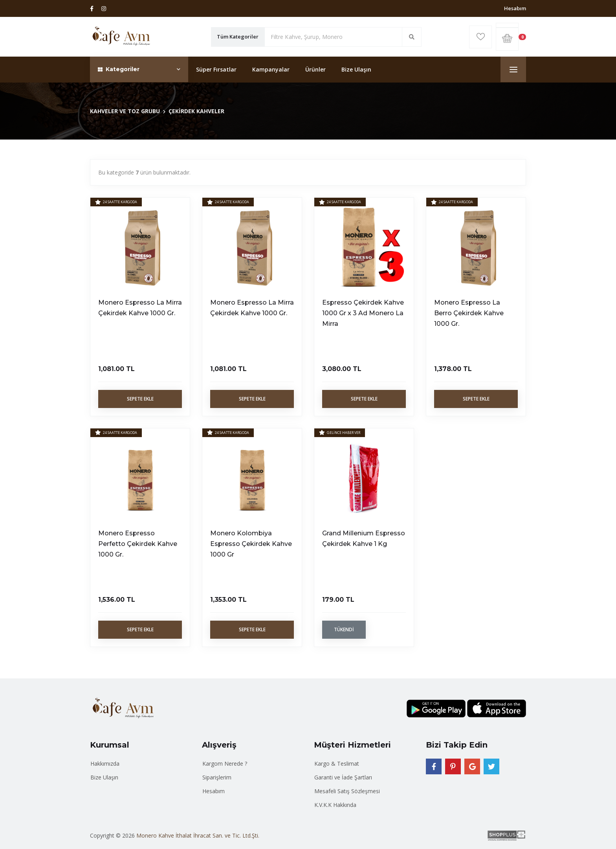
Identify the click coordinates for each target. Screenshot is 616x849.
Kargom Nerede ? (225, 764)
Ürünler (315, 69)
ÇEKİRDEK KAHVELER (196, 111)
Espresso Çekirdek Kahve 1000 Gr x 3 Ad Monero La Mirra (363, 313)
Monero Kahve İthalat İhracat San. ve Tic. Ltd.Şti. (198, 835)
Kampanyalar (271, 69)
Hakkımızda (105, 764)
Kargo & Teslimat (337, 764)
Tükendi (344, 629)
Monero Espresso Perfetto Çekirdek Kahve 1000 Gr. (138, 544)
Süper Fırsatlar (216, 69)
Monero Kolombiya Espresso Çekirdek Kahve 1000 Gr (251, 544)
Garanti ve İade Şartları (343, 777)
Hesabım (515, 8)
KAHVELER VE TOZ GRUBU (125, 111)
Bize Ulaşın (356, 69)
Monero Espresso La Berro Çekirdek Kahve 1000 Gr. (469, 313)
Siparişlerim (217, 777)
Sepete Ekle (140, 399)
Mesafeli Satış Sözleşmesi (347, 791)
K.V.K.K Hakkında (335, 805)
